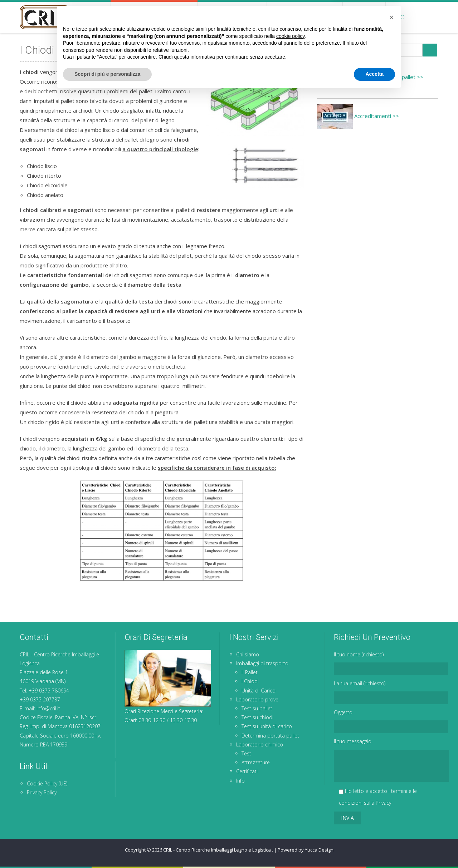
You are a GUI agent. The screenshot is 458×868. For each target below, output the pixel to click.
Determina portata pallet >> (370, 77)
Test (246, 753)
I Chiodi (250, 681)
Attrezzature (256, 762)
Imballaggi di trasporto (154, 17)
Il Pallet (250, 672)
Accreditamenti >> (358, 116)
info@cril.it (48, 708)
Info (398, 17)
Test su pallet (257, 708)
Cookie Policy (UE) (47, 783)
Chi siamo (91, 17)
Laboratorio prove (232, 17)
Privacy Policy (42, 792)
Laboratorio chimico (305, 17)
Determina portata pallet (270, 736)
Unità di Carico (259, 691)
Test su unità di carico (267, 726)
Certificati (364, 17)
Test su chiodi (257, 717)
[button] (391, 791)
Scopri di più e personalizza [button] (107, 848)
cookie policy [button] (290, 810)
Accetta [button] (374, 848)
